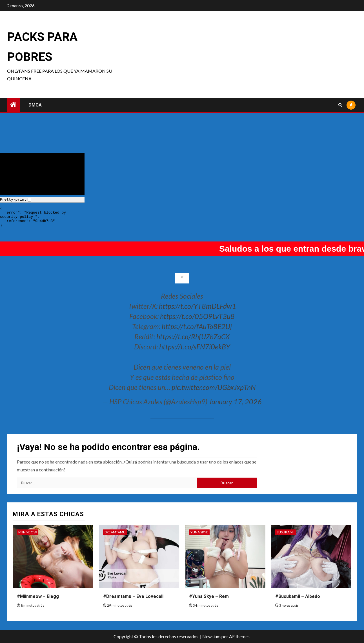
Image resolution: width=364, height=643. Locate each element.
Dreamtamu (115, 532)
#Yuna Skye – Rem (209, 596)
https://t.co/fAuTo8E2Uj (197, 326)
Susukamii (286, 532)
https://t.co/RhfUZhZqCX (193, 336)
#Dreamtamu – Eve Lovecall (133, 596)
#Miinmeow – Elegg (38, 596)
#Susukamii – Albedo (298, 596)
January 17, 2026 (235, 402)
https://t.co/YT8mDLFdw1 (197, 306)
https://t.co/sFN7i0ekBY (195, 347)
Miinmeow (28, 532)
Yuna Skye (199, 532)
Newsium (211, 636)
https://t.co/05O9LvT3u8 (197, 316)
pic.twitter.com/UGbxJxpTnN (214, 387)
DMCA (35, 105)
